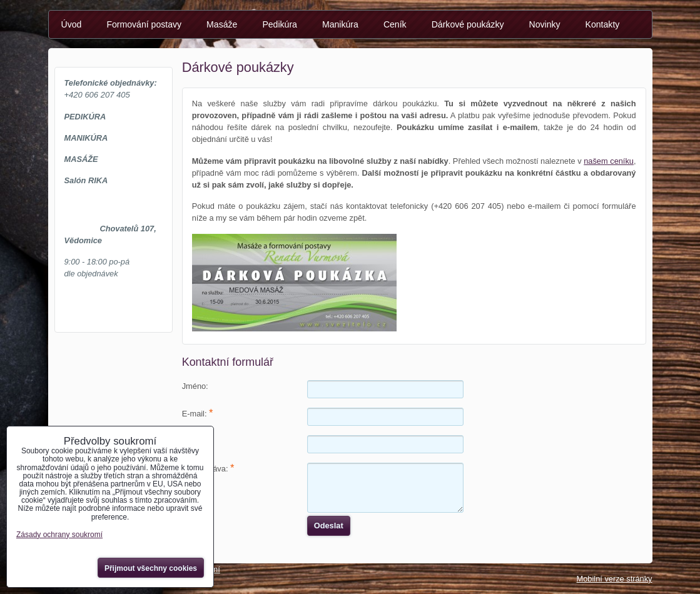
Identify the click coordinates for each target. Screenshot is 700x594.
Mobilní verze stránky (615, 579)
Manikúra (340, 24)
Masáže (222, 24)
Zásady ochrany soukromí (59, 535)
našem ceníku (609, 161)
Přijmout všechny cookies (151, 568)
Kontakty (603, 24)
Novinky (544, 24)
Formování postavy (144, 24)
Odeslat (329, 526)
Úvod (72, 24)
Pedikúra (280, 24)
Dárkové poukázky (468, 24)
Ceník (395, 24)
